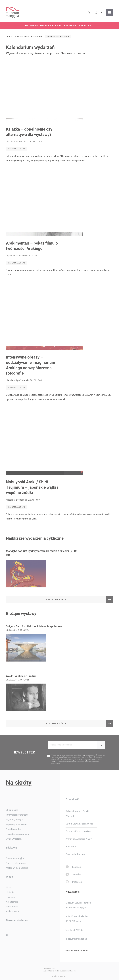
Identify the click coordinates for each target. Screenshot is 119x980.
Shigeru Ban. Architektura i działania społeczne (34, 633)
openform (63, 976)
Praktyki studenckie (16, 863)
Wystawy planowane (16, 824)
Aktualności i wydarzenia (30, 37)
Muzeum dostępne (17, 920)
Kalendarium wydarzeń (58, 37)
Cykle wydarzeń (14, 839)
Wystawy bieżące (15, 820)
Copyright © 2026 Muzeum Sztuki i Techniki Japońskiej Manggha (59, 970)
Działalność (72, 799)
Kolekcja (10, 897)
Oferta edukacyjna (15, 858)
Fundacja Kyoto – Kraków (78, 831)
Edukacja (11, 848)
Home (10, 37)
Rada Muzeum (13, 911)
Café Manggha (13, 829)
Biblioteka (71, 847)
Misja (9, 887)
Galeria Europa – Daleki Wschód (77, 814)
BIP (8, 935)
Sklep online (12, 810)
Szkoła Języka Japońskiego (79, 824)
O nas (9, 877)
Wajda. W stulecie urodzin (21, 683)
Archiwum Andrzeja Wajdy (79, 839)
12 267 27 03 (76, 930)
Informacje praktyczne (17, 815)
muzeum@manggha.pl (77, 939)
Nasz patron (12, 907)
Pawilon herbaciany (75, 854)
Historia (10, 892)
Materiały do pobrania (17, 868)
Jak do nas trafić (77, 950)
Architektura (12, 902)
